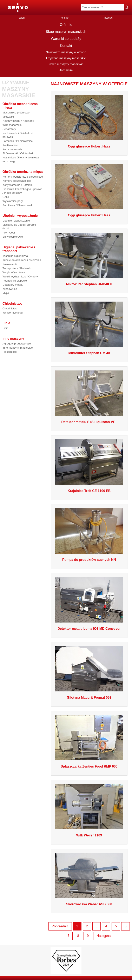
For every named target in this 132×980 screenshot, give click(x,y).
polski (22, 18)
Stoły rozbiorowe (13, 237)
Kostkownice (10, 145)
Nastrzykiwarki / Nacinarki (18, 121)
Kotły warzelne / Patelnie (18, 185)
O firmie (66, 25)
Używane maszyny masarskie (66, 58)
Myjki (6, 293)
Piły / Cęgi (9, 233)
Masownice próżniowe (16, 113)
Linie (5, 328)
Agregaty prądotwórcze (17, 344)
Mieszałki (8, 117)
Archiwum (66, 70)
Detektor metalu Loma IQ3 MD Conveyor (89, 629)
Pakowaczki (10, 264)
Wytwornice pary (13, 201)
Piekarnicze (10, 352)
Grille (6, 197)
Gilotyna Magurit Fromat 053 (89, 698)
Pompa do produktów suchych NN (89, 560)
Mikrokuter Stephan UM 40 (89, 353)
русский (109, 18)
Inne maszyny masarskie (18, 348)
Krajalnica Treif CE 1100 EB (89, 491)
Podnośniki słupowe (15, 281)
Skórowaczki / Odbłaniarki (18, 153)
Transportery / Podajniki (17, 268)
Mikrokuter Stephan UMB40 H (89, 284)
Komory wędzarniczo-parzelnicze (23, 177)
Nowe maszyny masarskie (66, 64)
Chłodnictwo (10, 308)
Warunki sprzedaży (66, 39)
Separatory (9, 129)
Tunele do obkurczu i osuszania (22, 260)
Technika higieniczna (15, 256)
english (65, 18)
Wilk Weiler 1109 (89, 835)
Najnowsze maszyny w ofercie (66, 52)
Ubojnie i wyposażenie (16, 221)
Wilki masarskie (12, 125)
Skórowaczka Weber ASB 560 (89, 904)
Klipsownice (10, 289)
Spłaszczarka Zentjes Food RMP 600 (89, 766)
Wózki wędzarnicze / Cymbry (20, 277)
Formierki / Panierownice (18, 141)
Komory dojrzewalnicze (17, 181)
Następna (104, 936)
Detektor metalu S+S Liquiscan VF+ (89, 422)
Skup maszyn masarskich (66, 32)
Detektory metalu (13, 285)
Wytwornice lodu (13, 313)
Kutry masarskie (12, 149)
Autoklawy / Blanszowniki (18, 205)
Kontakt (66, 46)
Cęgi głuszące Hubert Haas (89, 146)
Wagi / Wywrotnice (14, 272)
